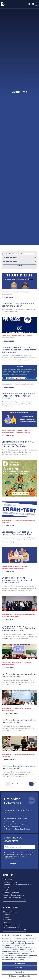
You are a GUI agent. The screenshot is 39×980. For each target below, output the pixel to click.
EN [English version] (30, 4)
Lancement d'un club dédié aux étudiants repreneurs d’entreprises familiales (18, 444)
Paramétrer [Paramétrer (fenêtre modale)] (19, 972)
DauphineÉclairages (13, 801)
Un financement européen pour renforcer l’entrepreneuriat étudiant (18, 396)
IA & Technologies (13, 827)
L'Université (8, 880)
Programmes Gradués (12, 925)
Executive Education (11, 928)
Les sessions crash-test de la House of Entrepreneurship (17, 533)
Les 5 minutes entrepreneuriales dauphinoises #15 (19, 721)
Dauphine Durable (10, 890)
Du (4, 258)
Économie (10, 821)
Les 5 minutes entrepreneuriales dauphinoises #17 (19, 675)
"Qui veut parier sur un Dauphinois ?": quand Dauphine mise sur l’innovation (18, 628)
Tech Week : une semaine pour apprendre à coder (18, 305)
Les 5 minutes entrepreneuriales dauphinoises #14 (19, 767)
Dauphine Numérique (11, 893)
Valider (12, 864)
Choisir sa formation (11, 912)
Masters (6, 917)
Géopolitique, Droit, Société (17, 819)
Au (4, 262)
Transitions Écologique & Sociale (19, 829)
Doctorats (7, 922)
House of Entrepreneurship (14, 895)
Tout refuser (20, 968)
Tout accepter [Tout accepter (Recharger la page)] (19, 964)
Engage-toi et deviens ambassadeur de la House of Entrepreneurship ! (17, 580)
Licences (6, 915)
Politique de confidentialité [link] (20, 976)
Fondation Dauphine (11, 898)
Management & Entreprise (16, 824)
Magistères (7, 920)
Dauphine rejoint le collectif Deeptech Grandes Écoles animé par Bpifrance (19, 350)
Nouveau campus (10, 882)
